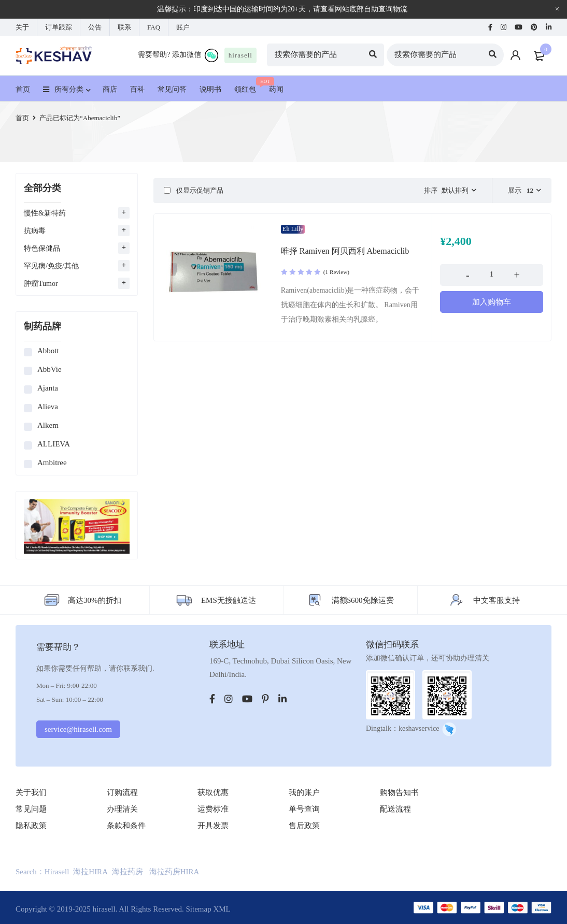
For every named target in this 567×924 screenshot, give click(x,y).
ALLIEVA (54, 444)
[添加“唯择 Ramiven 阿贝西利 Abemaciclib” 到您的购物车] (492, 302)
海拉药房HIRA (174, 872)
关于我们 (31, 792)
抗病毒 (35, 231)
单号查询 (304, 809)
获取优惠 (213, 792)
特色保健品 (42, 248)
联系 (124, 27)
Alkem (48, 425)
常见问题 (31, 809)
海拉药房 (127, 872)
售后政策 (304, 826)
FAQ (154, 27)
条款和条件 (126, 826)
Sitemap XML (208, 909)
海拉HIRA (90, 872)
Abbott (48, 351)
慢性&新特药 (45, 213)
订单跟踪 (59, 27)
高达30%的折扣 (95, 600)
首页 (22, 118)
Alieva (48, 407)
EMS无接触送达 (229, 600)
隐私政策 (31, 826)
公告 (95, 27)
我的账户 (304, 792)
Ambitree (52, 463)
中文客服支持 (497, 600)
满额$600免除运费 (363, 600)
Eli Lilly (293, 229)
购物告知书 (399, 792)
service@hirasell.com (78, 729)
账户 (183, 27)
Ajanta (48, 388)
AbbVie (49, 369)
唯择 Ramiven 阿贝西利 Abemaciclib (345, 251)
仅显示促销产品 (194, 190)
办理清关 (122, 809)
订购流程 (122, 792)
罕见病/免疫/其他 (51, 266)
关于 (22, 27)
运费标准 (213, 809)
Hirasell (57, 872)
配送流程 (395, 809)
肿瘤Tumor (41, 284)
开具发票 (213, 826)
